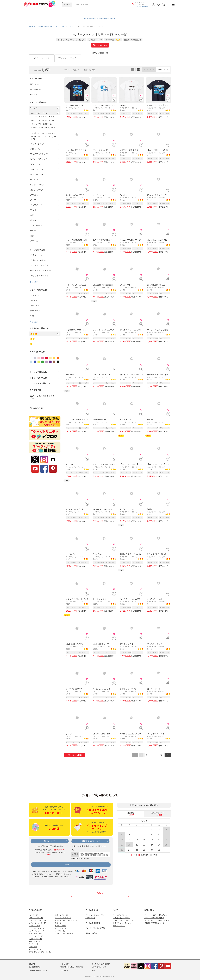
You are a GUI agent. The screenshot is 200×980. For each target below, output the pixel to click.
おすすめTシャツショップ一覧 (66, 920)
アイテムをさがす (35, 910)
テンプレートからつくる (95, 915)
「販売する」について (121, 918)
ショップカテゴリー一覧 (64, 933)
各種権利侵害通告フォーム (154, 923)
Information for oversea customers (100, 18)
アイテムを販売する (93, 923)
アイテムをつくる (92, 910)
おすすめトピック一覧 (63, 918)
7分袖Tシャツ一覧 (35, 939)
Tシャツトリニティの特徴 (95, 928)
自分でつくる (90, 918)
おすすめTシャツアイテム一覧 (40, 952)
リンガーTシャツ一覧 (36, 931)
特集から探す (39, 408)
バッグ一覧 (33, 947)
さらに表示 (34, 282)
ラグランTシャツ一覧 (36, 928)
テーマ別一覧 (60, 931)
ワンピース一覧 (34, 926)
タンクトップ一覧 (35, 933)
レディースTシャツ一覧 (37, 923)
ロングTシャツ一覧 (36, 936)
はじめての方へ (91, 933)
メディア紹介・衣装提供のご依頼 (157, 920)
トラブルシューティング (122, 923)
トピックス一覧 (61, 926)
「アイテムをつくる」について (125, 920)
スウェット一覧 (34, 941)
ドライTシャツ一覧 (36, 918)
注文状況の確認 (142, 6)
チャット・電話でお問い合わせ (156, 915)
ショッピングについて (121, 915)
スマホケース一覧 (35, 949)
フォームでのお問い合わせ (154, 918)
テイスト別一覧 (61, 928)
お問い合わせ (149, 910)
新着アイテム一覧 (61, 915)
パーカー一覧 (34, 944)
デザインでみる (163, 70)
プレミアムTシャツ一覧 (37, 920)
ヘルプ (100, 893)
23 (161, 755)
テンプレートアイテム (68, 58)
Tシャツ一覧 (33, 915)
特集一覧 (58, 923)
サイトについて (119, 926)
